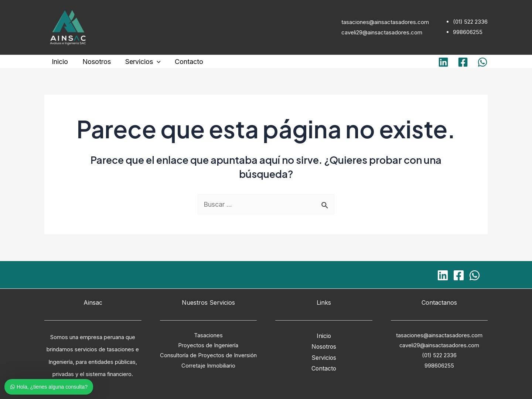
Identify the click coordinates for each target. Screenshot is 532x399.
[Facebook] (463, 62)
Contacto (185, 62)
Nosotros (95, 62)
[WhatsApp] (482, 62)
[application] (154, 62)
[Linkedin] (443, 62)
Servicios (140, 62)
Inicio (59, 62)
